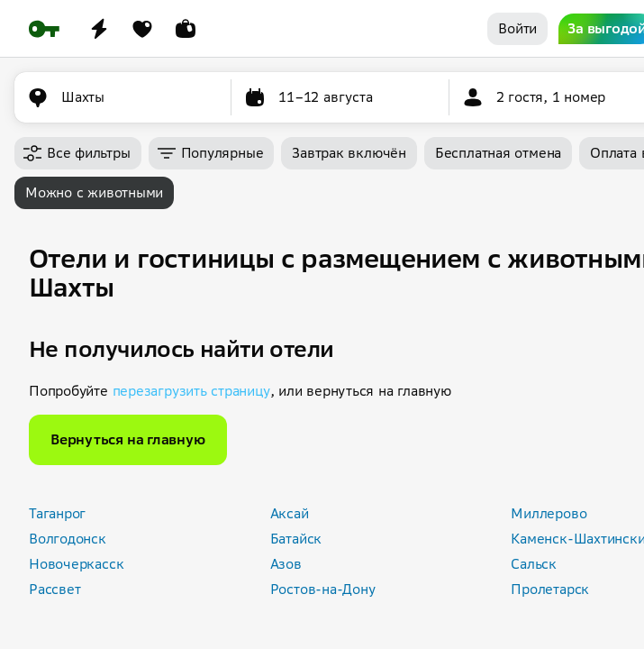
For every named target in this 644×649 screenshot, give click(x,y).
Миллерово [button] (549, 513)
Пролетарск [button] (550, 589)
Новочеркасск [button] (76, 564)
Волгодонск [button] (68, 539)
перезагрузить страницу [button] (191, 391)
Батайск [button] (296, 539)
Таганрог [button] (57, 513)
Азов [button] (286, 564)
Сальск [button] (534, 564)
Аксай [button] (290, 513)
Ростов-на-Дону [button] (323, 589)
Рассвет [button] (54, 589)
